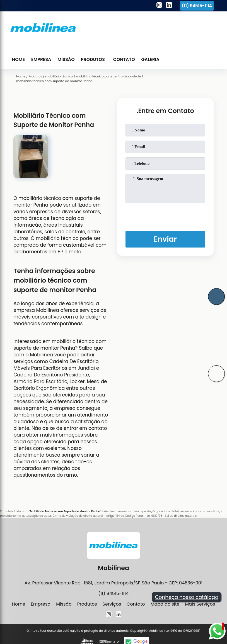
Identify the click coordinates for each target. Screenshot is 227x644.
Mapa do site (165, 604)
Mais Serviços (200, 604)
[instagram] (159, 6)
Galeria (150, 59)
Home (18, 59)
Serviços (112, 604)
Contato (124, 59)
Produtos (92, 59)
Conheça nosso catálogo (186, 597)
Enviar (165, 239)
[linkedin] (169, 6)
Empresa (41, 59)
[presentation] (165, 216)
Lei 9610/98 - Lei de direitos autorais (172, 516)
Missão (66, 59)
